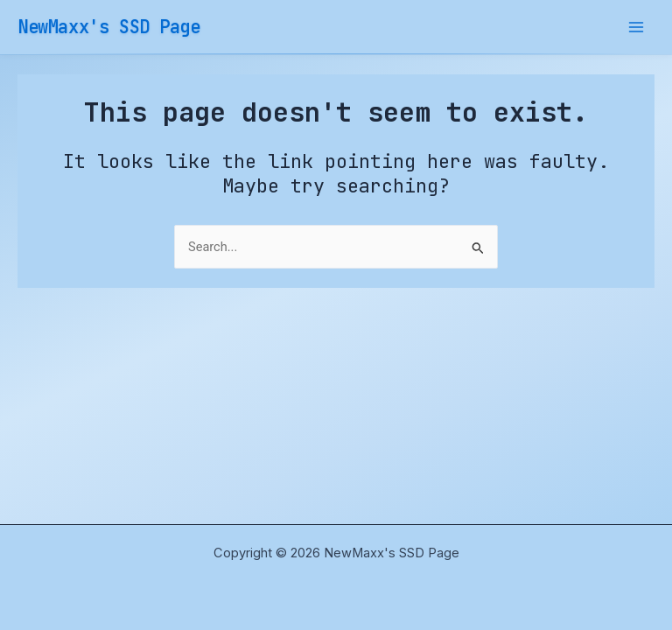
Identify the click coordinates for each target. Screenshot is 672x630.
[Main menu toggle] (636, 27)
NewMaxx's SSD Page (109, 27)
